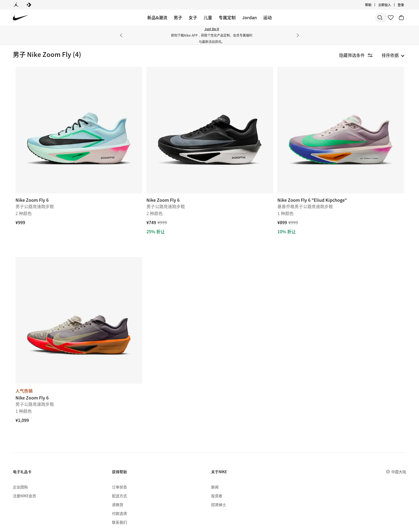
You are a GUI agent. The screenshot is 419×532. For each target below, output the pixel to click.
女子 (193, 17)
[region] (35, 188)
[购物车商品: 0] (401, 18)
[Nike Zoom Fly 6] (135, 119)
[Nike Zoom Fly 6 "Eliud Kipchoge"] (352, 119)
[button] (38, 93)
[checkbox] (37, 105)
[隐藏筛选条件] (360, 55)
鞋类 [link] (18, 70)
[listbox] (393, 55)
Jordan (249, 17)
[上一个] (121, 35)
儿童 (208, 17)
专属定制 (227, 17)
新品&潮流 (157, 17)
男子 (178, 17)
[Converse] (29, 5)
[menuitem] (83, 503)
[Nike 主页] (21, 18)
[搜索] (342, 18)
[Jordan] (16, 5)
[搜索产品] (363, 18)
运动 (267, 17)
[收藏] (391, 18)
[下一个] (298, 35)
